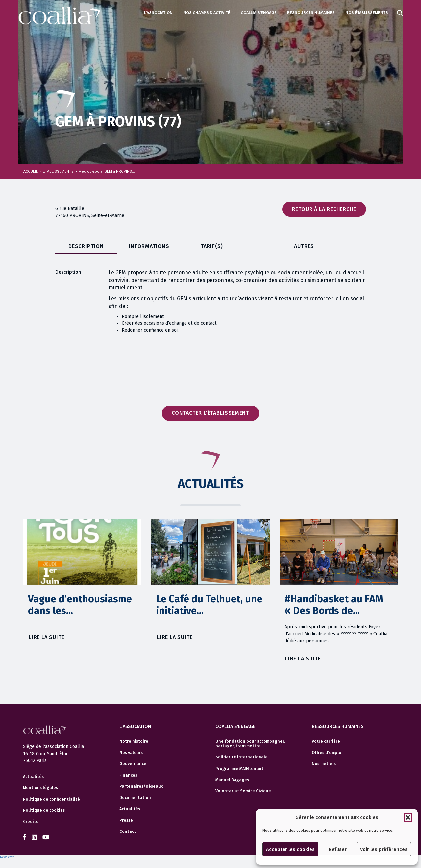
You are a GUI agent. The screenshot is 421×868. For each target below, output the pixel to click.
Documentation (135, 798)
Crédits (30, 835)
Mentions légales (40, 801)
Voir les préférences (384, 849)
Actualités (33, 790)
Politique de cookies (44, 824)
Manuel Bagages (232, 780)
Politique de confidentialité (51, 812)
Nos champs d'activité (207, 13)
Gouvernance (133, 764)
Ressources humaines (311, 13)
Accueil (31, 172)
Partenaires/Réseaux (141, 786)
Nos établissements (367, 13)
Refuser (338, 849)
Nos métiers (324, 764)
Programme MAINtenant (239, 769)
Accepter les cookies (290, 849)
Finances (128, 775)
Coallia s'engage (259, 13)
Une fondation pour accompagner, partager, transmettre (250, 744)
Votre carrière (326, 741)
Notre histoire (134, 741)
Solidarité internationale (242, 757)
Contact (128, 831)
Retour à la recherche (324, 209)
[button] (408, 817)
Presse (126, 820)
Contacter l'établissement (210, 413)
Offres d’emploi (327, 753)
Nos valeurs (131, 753)
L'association (158, 13)
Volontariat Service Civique (243, 791)
